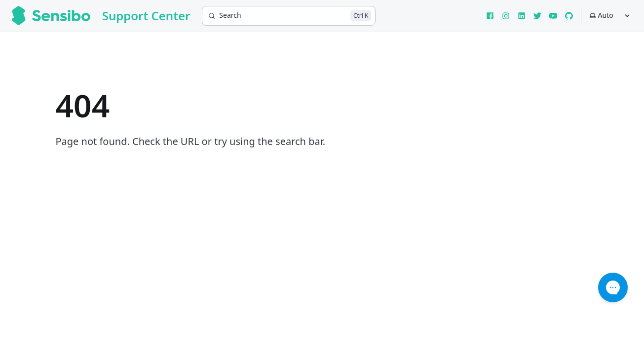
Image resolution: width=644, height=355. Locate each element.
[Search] (289, 16)
